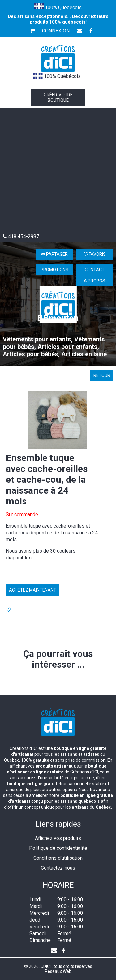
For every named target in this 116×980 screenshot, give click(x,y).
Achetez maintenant (33, 590)
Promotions (54, 270)
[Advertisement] (58, 172)
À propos (95, 281)
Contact (95, 270)
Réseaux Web (58, 971)
